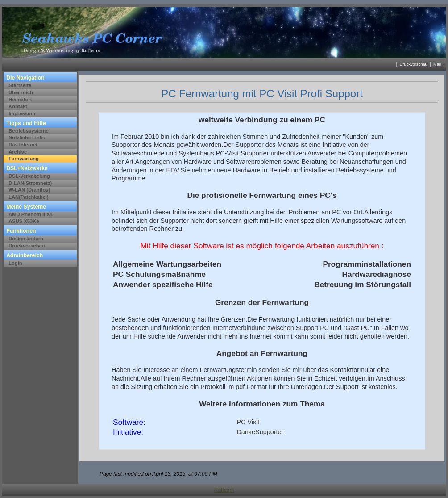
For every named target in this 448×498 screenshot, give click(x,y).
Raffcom (224, 490)
